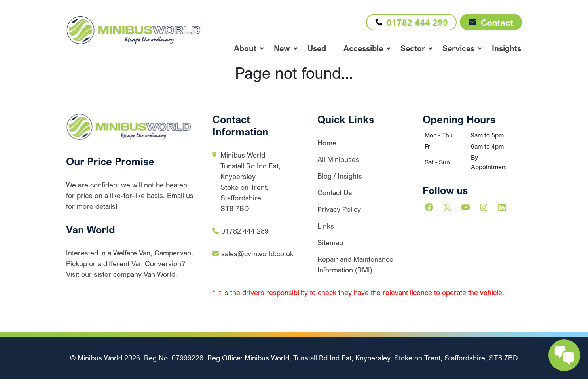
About (245, 48)
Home (327, 143)
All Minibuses (338, 159)
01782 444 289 (409, 22)
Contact (491, 22)
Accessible (363, 48)
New (282, 48)
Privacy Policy (339, 209)
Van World (91, 229)
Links (326, 226)
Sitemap (330, 242)
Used (317, 48)
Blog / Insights (340, 176)
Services (458, 48)
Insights (506, 48)
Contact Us (335, 192)
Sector (413, 48)
